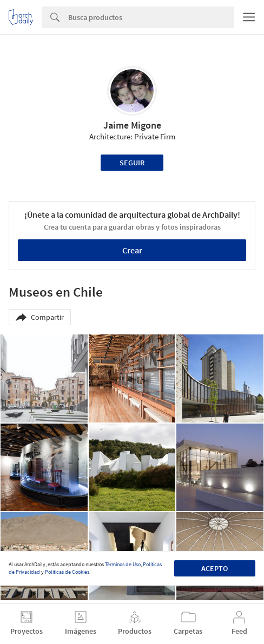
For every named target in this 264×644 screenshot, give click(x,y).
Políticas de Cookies (67, 572)
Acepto (215, 568)
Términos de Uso (123, 564)
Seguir (132, 163)
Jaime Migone (132, 125)
